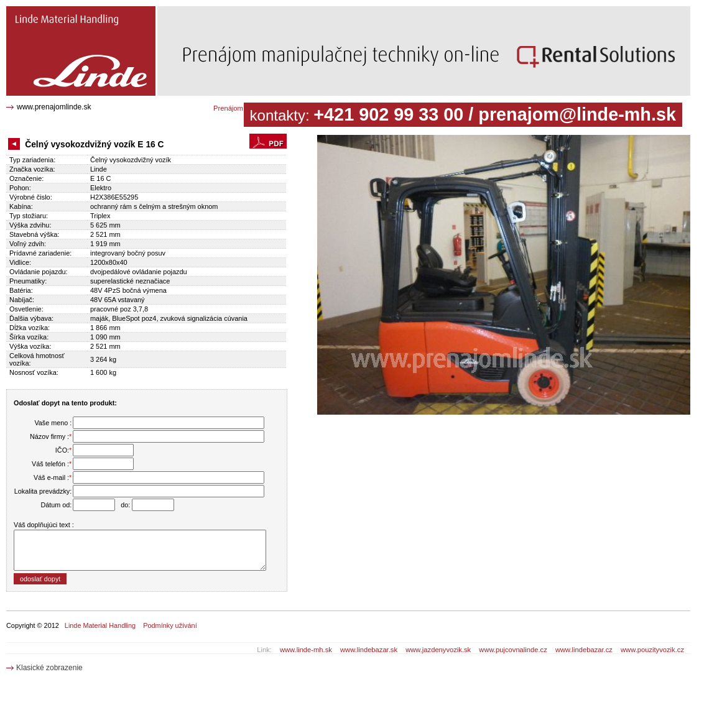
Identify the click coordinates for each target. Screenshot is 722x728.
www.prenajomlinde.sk (54, 107)
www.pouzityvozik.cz (652, 650)
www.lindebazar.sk (369, 650)
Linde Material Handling (100, 625)
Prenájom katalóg (240, 108)
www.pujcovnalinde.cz (513, 650)
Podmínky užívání (170, 625)
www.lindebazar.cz (584, 650)
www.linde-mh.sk (306, 650)
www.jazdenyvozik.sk (438, 650)
